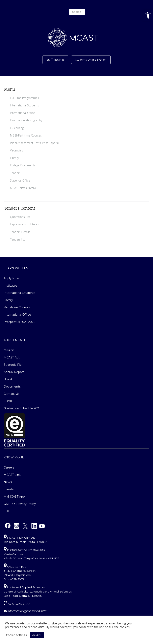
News (8, 482)
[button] (148, 15)
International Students (24, 105)
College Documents (23, 165)
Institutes (10, 286)
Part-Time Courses (17, 307)
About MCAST (14, 340)
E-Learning (17, 128)
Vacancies (17, 150)
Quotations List (20, 217)
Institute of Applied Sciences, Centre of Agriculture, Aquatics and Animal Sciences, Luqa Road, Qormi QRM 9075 (38, 591)
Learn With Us (16, 268)
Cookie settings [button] (16, 635)
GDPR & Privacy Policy (20, 504)
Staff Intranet (55, 60)
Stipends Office (20, 180)
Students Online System (91, 60)
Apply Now (11, 278)
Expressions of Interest (25, 224)
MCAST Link (12, 475)
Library (14, 158)
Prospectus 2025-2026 (19, 322)
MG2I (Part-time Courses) (26, 135)
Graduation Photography (26, 120)
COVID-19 (11, 401)
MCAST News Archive (23, 188)
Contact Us (11, 394)
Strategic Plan (14, 365)
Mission (9, 350)
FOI (6, 511)
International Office (22, 113)
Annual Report (14, 372)
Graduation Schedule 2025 (22, 408)
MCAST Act (12, 357)
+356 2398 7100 (17, 604)
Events (9, 489)
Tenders (15, 173)
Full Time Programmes (24, 98)
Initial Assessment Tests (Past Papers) (34, 143)
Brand (8, 379)
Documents (12, 387)
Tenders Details (20, 232)
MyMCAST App (14, 497)
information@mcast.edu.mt (25, 611)
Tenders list (18, 239)
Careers (9, 468)
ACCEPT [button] (37, 635)
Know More (14, 457)
